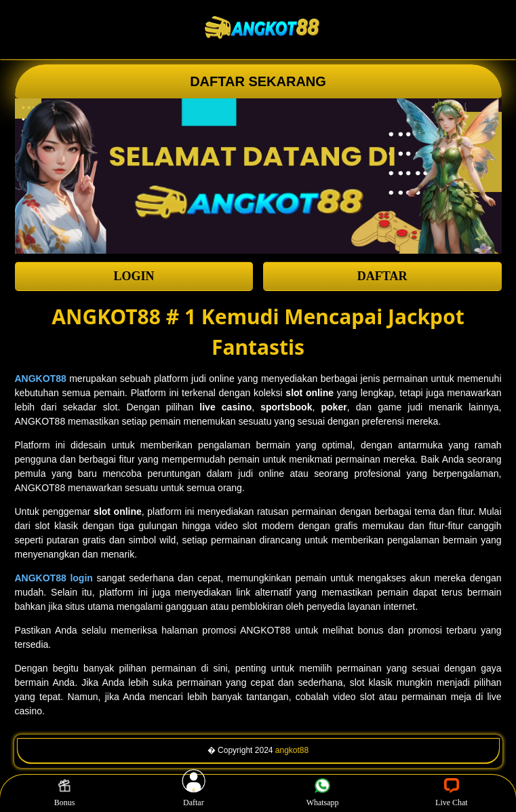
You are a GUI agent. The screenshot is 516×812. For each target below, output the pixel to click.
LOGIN (134, 276)
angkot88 (292, 750)
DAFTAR (382, 276)
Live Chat (452, 793)
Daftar (194, 793)
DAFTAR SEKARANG (258, 81)
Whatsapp (323, 793)
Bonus (65, 793)
